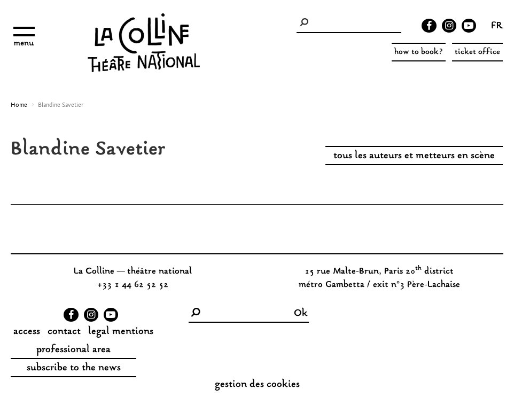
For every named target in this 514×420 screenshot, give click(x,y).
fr (497, 27)
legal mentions (121, 332)
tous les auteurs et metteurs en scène (414, 156)
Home (19, 105)
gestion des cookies (257, 385)
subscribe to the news (74, 368)
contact (64, 332)
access (27, 332)
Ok (301, 314)
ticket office (477, 52)
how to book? (419, 52)
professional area (73, 350)
